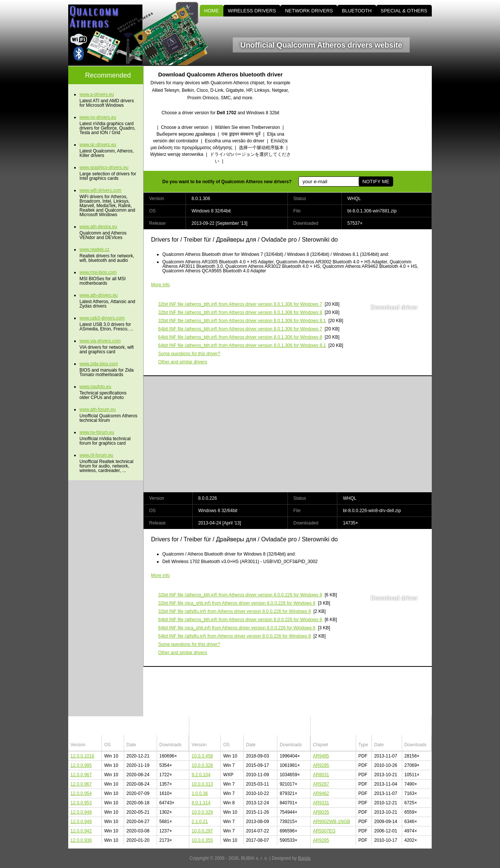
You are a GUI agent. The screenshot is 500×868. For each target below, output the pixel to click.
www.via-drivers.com (100, 341)
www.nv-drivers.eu (98, 117)
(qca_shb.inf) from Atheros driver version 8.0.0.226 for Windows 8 (237, 603)
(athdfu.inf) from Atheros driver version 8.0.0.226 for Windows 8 (235, 611)
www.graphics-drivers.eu (104, 167)
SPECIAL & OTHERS (404, 11)
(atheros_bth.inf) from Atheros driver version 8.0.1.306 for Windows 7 (240, 304)
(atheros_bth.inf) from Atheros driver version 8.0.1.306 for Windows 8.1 (242, 321)
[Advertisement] (368, 118)
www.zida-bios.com (99, 364)
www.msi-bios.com (98, 272)
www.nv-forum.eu (97, 432)
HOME (212, 11)
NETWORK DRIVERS (309, 11)
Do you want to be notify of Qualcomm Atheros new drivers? (227, 182)
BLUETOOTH (357, 11)
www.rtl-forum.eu (96, 455)
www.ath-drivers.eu (99, 295)
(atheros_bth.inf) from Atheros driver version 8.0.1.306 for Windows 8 (240, 312)
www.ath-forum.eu (98, 409)
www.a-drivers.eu (97, 94)
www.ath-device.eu (98, 227)
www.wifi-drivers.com (100, 190)
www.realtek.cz (94, 249)
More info (160, 285)
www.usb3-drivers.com (102, 318)
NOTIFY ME (376, 182)
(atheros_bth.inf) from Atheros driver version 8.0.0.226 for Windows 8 (240, 595)
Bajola (304, 858)
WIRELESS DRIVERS (252, 11)
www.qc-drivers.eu (98, 145)
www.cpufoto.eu (95, 387)
